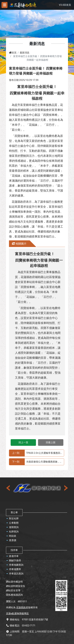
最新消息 (25, 53)
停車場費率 (15, 569)
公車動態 (14, 523)
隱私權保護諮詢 (14, 595)
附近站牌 (14, 518)
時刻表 (13, 536)
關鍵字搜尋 (15, 560)
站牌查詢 (14, 532)
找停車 (14, 550)
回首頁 (67, 5)
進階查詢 (14, 527)
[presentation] (8, 488)
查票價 (13, 540)
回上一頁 (23, 442)
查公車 (14, 512)
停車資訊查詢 (16, 574)
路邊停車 (14, 556)
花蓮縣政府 (22, 607)
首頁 (13, 53)
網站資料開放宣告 (16, 586)
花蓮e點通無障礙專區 (17, 614)
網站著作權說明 (14, 582)
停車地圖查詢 (16, 565)
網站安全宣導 (13, 590)
